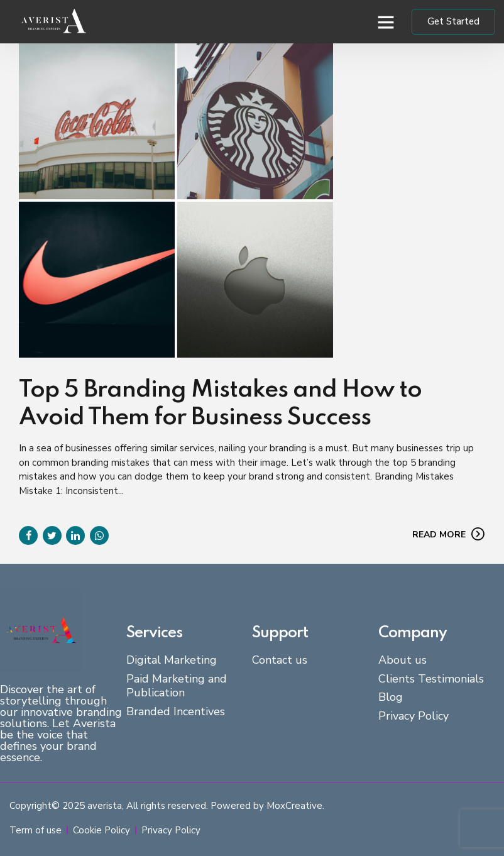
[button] (386, 22)
